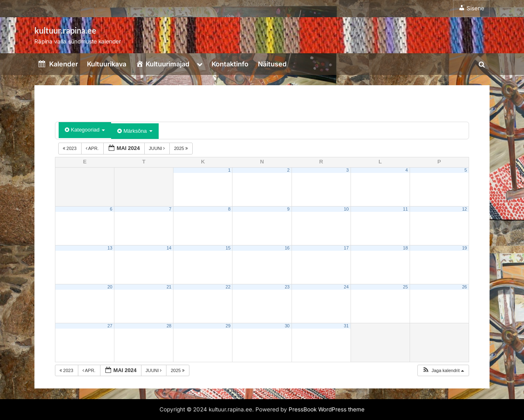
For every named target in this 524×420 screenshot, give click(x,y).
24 (346, 287)
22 (228, 287)
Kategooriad (85, 130)
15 (228, 248)
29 (228, 326)
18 (406, 248)
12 (465, 209)
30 (287, 326)
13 (110, 248)
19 (465, 248)
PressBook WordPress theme (327, 409)
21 (169, 287)
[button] (443, 371)
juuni (158, 148)
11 (406, 209)
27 (110, 326)
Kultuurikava (107, 64)
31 (346, 326)
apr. (93, 148)
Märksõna (135, 131)
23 (287, 287)
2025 (181, 148)
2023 (70, 148)
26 (465, 287)
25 (406, 287)
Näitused (272, 64)
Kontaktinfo (230, 64)
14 (169, 248)
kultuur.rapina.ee (65, 30)
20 (110, 287)
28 (169, 326)
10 (346, 209)
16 (287, 248)
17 (346, 248)
